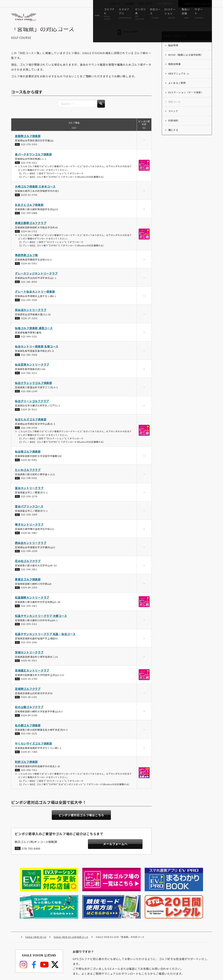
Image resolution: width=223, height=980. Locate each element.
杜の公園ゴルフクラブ (29, 713)
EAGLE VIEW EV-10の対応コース (71, 905)
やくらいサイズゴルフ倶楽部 (34, 749)
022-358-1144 (29, 397)
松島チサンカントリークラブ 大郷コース (41, 622)
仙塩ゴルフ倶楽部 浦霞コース (34, 334)
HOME (16, 905)
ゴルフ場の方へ (165, 4)
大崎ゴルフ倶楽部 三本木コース (35, 192)
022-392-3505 (29, 306)
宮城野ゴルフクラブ (28, 695)
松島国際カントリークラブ (32, 603)
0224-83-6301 (29, 466)
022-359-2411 (29, 612)
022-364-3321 (29, 342)
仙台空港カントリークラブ (32, 370)
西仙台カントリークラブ (31, 549)
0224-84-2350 (29, 593)
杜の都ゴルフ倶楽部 (28, 731)
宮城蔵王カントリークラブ (32, 676)
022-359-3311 (29, 630)
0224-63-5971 (29, 269)
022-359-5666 (29, 219)
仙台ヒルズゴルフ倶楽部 (31, 425)
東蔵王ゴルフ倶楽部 (28, 585)
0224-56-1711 (29, 237)
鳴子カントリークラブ (29, 530)
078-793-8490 (31, 855)
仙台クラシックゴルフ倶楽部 (34, 389)
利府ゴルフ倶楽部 (26, 768)
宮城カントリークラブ (29, 658)
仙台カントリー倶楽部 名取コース (37, 352)
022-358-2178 (29, 502)
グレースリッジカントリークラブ (36, 279)
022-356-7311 (29, 776)
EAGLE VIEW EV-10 (36, 905)
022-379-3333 (29, 150)
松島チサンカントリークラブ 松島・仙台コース (45, 640)
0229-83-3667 (29, 539)
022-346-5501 (29, 484)
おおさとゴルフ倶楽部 (29, 211)
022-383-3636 (29, 361)
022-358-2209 (29, 520)
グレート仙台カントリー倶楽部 (35, 297)
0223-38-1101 (29, 703)
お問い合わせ (145, 4)
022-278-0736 (29, 434)
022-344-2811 (29, 575)
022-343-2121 (29, 739)
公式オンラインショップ (197, 4)
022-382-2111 (29, 379)
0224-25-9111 (29, 415)
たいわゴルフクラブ (28, 476)
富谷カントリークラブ (29, 494)
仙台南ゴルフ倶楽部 (28, 457)
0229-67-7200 (29, 758)
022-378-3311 (29, 169)
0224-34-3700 (29, 685)
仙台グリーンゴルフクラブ (32, 407)
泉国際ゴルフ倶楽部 (28, 142)
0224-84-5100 (29, 721)
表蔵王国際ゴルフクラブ (31, 229)
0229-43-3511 (29, 666)
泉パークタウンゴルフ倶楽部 (33, 160)
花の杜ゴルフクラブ (28, 567)
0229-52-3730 (29, 201)
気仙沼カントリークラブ (31, 316)
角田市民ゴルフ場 (26, 261)
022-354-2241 (29, 648)
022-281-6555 (29, 288)
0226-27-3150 (29, 324)
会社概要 (129, 4)
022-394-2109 (29, 557)
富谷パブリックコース (29, 512)
